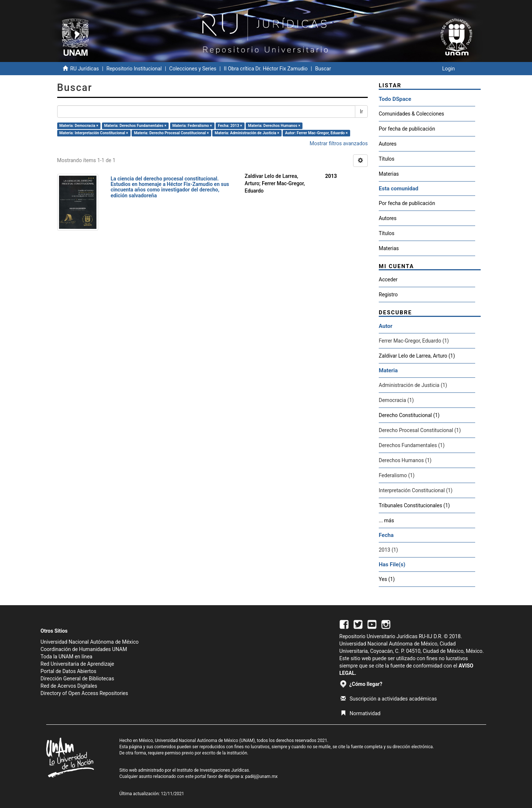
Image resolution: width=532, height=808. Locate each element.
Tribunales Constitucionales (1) (414, 505)
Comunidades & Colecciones (411, 114)
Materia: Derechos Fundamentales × (135, 126)
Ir (361, 111)
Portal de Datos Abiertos (69, 671)
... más (386, 520)
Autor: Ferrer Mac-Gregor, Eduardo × (317, 133)
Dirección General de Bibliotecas (78, 679)
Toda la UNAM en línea (67, 657)
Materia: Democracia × (79, 126)
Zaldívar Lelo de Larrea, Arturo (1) (417, 356)
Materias (389, 174)
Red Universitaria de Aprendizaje (78, 664)
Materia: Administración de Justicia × (247, 133)
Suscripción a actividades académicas (389, 699)
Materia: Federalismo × (192, 126)
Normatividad (361, 713)
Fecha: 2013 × (230, 126)
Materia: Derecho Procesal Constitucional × (171, 133)
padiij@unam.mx (262, 776)
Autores (388, 144)
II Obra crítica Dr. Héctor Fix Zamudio (266, 69)
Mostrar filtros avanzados (339, 143)
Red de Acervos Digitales (69, 686)
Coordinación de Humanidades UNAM (84, 649)
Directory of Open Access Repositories (85, 693)
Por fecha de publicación (407, 129)
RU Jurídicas (84, 69)
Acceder (388, 279)
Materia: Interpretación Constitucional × (94, 133)
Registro (388, 295)
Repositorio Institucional (134, 69)
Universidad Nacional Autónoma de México (90, 642)
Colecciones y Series (193, 69)
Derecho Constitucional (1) (409, 415)
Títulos (387, 159)
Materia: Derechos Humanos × (274, 126)
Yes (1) (387, 579)
